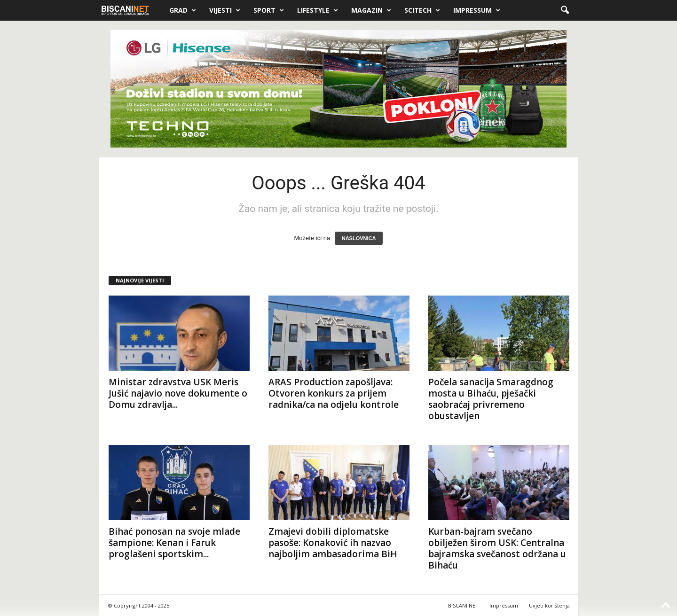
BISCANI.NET (463, 605)
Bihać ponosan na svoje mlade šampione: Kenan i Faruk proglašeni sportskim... (174, 543)
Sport (269, 10)
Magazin (371, 10)
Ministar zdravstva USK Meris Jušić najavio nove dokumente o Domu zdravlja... (178, 393)
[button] (565, 10)
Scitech (422, 10)
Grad (183, 10)
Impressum (477, 10)
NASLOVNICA (359, 238)
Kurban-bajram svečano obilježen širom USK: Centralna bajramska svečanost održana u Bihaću (497, 548)
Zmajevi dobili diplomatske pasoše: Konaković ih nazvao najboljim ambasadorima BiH (333, 543)
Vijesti (225, 10)
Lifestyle (318, 10)
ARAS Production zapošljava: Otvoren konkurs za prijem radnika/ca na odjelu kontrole (334, 393)
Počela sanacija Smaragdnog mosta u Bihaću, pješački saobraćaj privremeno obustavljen (491, 399)
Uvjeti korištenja (549, 605)
